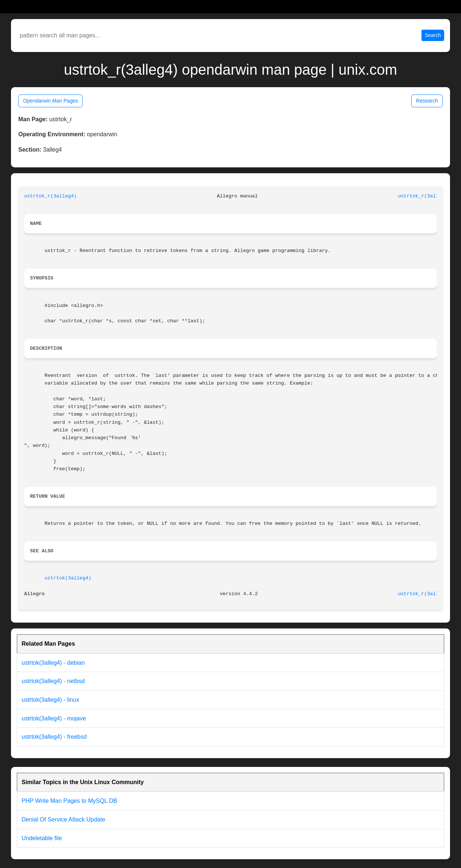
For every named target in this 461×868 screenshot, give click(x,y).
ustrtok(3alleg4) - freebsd (54, 737)
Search (433, 35)
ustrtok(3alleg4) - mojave (54, 718)
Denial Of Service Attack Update (63, 819)
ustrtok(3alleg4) (68, 578)
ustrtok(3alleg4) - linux (50, 700)
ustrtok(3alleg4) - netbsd (53, 681)
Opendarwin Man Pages (50, 101)
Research (427, 101)
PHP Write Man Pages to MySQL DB (69, 801)
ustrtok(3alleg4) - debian (53, 663)
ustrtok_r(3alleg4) (50, 196)
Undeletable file (42, 838)
